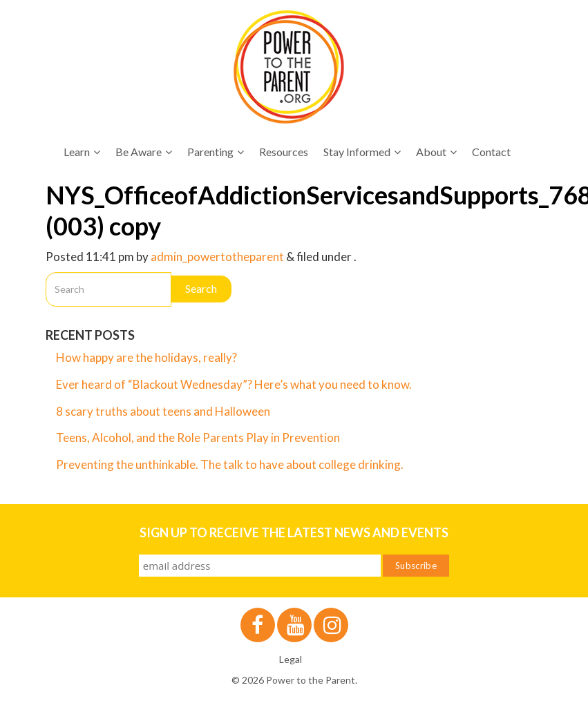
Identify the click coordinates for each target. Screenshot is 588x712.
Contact (491, 152)
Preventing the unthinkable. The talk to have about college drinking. (230, 464)
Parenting (216, 152)
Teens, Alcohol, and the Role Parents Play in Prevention (198, 437)
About (436, 152)
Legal (291, 659)
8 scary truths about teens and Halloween (163, 411)
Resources (284, 152)
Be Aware (144, 152)
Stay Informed (362, 152)
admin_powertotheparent (217, 257)
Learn (82, 152)
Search (201, 288)
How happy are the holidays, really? (146, 357)
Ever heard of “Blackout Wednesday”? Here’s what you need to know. (234, 384)
